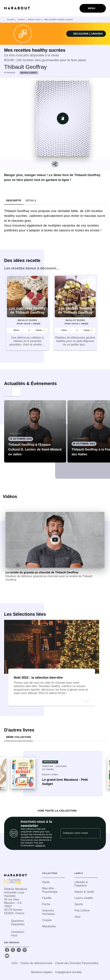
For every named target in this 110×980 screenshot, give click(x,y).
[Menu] (93, 8)
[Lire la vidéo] (55, 540)
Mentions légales (42, 972)
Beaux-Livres (35, 20)
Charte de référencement (36, 963)
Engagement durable (68, 972)
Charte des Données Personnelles (77, 963)
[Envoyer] (96, 833)
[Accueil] (19, 8)
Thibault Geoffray (25, 67)
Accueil (10, 20)
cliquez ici (40, 846)
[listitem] (7, 950)
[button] (86, 34)
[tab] (14, 200)
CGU (15, 963)
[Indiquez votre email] (76, 833)
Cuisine (21, 20)
